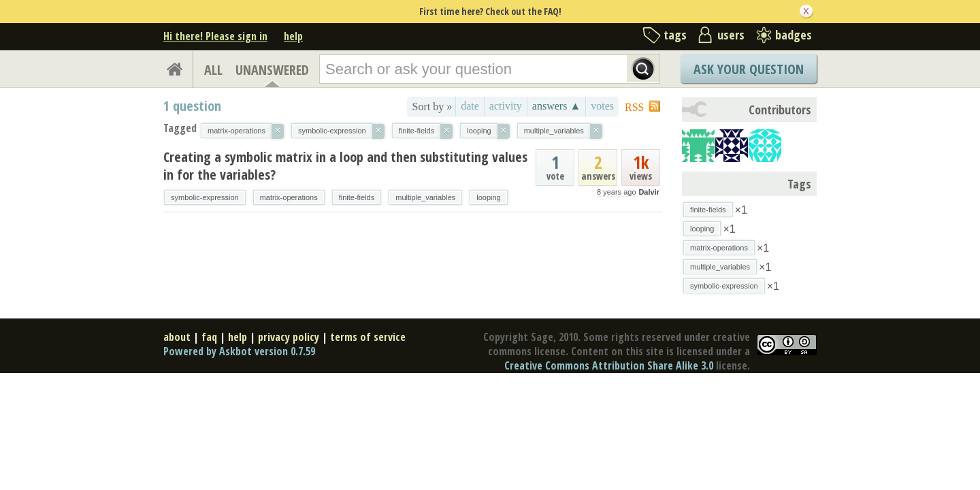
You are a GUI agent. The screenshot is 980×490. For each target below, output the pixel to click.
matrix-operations (289, 197)
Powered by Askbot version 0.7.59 (239, 351)
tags (675, 35)
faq (209, 337)
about (177, 337)
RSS (634, 107)
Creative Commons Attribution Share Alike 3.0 (609, 365)
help (293, 36)
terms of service (368, 337)
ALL (213, 70)
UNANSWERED (272, 70)
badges (794, 35)
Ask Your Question (749, 69)
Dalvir (649, 192)
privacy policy (289, 337)
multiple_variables (425, 197)
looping (488, 197)
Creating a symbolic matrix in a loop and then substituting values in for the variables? (345, 166)
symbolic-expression (205, 197)
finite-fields (357, 197)
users (731, 35)
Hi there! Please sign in (215, 36)
